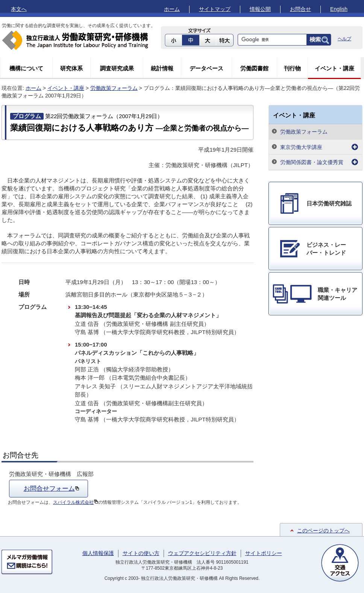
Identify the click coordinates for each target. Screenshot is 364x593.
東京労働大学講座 (301, 147)
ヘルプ (344, 39)
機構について (26, 68)
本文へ (19, 9)
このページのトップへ (323, 531)
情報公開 (260, 9)
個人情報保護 (98, 553)
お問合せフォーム (52, 488)
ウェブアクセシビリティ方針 (202, 553)
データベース (206, 68)
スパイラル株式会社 (76, 502)
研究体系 (71, 68)
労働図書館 (254, 68)
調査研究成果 (117, 68)
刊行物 (292, 68)
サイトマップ (215, 9)
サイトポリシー (264, 553)
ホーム (172, 9)
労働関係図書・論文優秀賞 (312, 162)
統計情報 (162, 68)
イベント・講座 (334, 68)
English (339, 9)
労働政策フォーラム (114, 88)
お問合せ (300, 9)
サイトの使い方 (141, 553)
